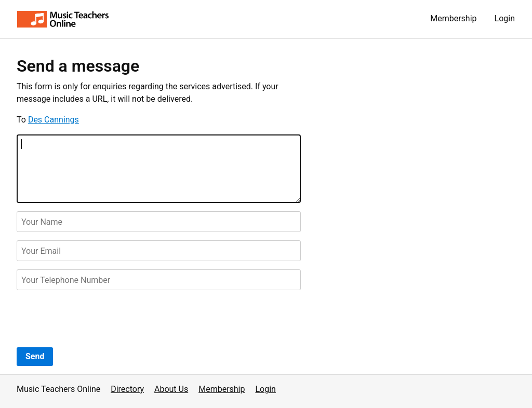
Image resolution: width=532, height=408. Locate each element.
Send (35, 356)
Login (505, 18)
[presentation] (96, 319)
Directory (127, 389)
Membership (453, 18)
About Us (171, 389)
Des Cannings (54, 120)
